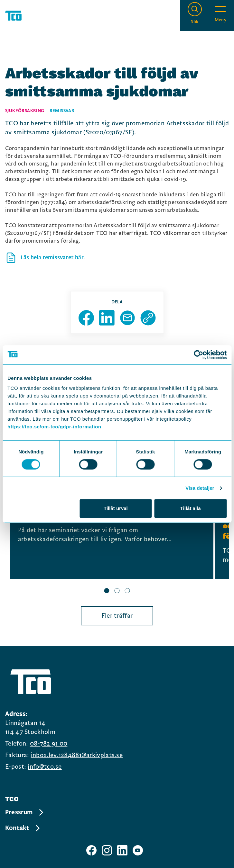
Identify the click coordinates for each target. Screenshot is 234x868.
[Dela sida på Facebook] (86, 318)
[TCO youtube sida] (138, 850)
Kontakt (23, 828)
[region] (117, 539)
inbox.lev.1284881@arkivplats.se (77, 755)
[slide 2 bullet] (117, 591)
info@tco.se (45, 767)
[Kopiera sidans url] (148, 318)
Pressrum (25, 812)
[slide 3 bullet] (127, 591)
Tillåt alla (191, 508)
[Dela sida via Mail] (127, 318)
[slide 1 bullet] (107, 591)
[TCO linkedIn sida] (122, 850)
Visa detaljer (200, 488)
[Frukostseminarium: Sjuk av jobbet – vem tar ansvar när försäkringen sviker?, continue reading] (112, 530)
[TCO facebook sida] (91, 850)
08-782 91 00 (49, 744)
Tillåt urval (116, 508)
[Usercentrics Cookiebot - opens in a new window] (198, 355)
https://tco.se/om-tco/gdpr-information (54, 427)
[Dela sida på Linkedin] (107, 318)
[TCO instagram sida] (107, 850)
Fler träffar (117, 616)
